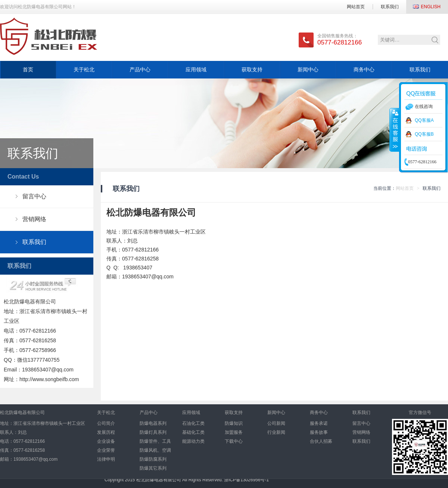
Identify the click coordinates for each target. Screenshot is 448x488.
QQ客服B (424, 134)
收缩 (395, 130)
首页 (28, 70)
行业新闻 (276, 432)
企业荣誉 (106, 450)
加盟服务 (234, 432)
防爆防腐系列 (153, 459)
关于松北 (84, 70)
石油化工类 (193, 423)
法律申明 (106, 459)
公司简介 (106, 423)
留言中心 (34, 196)
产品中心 (140, 70)
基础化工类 (193, 432)
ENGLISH (431, 7)
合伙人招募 (321, 441)
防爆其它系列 (153, 468)
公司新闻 (276, 423)
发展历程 (106, 432)
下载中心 (234, 441)
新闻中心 (308, 70)
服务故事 (319, 432)
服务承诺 (319, 423)
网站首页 (356, 7)
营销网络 (34, 219)
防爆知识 (234, 423)
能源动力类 (193, 441)
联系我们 (390, 7)
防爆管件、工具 (155, 441)
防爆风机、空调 (155, 450)
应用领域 (196, 70)
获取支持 (252, 70)
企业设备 (106, 441)
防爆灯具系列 (153, 432)
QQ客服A (424, 120)
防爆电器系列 (153, 423)
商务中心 (364, 70)
